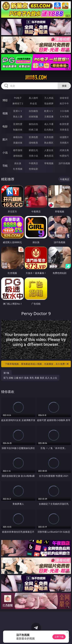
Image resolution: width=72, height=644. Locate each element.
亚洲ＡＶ (18, 111)
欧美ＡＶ (49, 111)
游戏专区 (64, 98)
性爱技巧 (64, 156)
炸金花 (33, 103)
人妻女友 (49, 150)
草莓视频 (49, 163)
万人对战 (49, 98)
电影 (5, 126)
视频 (5, 113)
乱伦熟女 (49, 130)
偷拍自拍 (33, 124)
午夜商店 (33, 163)
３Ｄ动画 (64, 111)
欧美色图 (49, 137)
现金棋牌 (49, 103)
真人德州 (33, 98)
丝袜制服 (33, 116)
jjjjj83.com (36, 77)
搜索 (64, 86)
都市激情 (18, 150)
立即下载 (59, 637)
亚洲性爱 (18, 124)
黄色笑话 (49, 156)
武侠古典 (64, 150)
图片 (5, 139)
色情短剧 (33, 169)
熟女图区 (49, 143)
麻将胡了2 (18, 103)
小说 (5, 153)
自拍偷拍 (33, 111)
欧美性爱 (64, 124)
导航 (5, 166)
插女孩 (18, 163)
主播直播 (49, 116)
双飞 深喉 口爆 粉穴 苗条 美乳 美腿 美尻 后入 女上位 (30, 378)
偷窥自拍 (18, 137)
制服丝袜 (18, 130)
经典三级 (33, 130)
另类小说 (33, 156)
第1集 (6, 373)
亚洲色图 (33, 137)
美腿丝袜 (18, 143)
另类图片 (64, 143)
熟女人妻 (18, 116)
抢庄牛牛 (64, 103)
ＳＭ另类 (64, 116)
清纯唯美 (33, 143)
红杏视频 (18, 169)
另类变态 (64, 130)
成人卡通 (49, 124)
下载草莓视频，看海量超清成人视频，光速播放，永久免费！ (37, 364)
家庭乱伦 (33, 150)
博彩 (5, 100)
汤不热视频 (64, 163)
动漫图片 (64, 137)
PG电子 (18, 98)
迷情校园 (18, 156)
